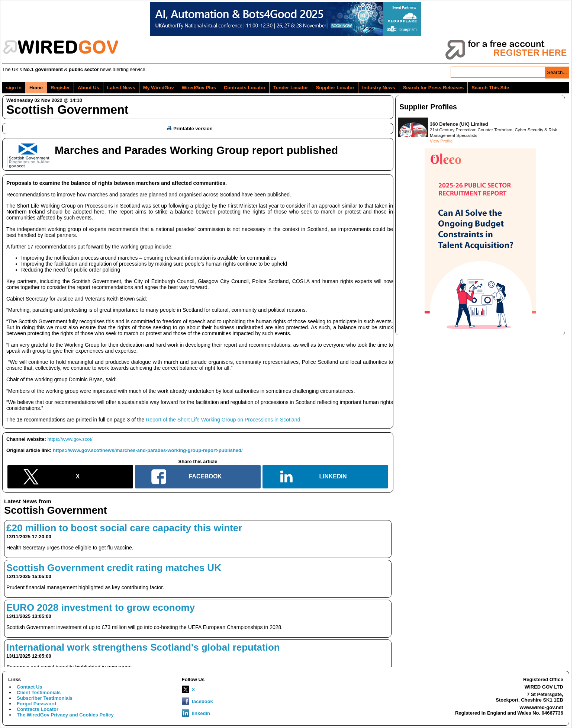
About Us (88, 88)
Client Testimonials (39, 692)
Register (60, 88)
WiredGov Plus (199, 88)
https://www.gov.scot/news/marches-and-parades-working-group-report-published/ (148, 450)
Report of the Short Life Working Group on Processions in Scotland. (224, 420)
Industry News (379, 88)
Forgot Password (36, 704)
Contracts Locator (245, 88)
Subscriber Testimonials (45, 698)
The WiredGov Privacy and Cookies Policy (65, 715)
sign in (14, 88)
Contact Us (30, 687)
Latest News (121, 88)
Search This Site (490, 88)
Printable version (190, 129)
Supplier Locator (335, 88)
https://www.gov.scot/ (70, 439)
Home (36, 88)
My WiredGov (159, 88)
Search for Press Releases (433, 88)
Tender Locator (291, 88)
